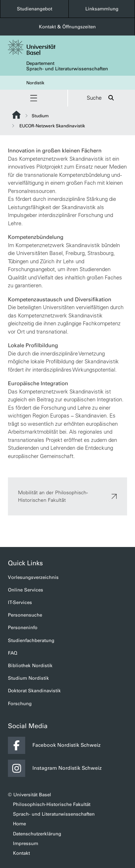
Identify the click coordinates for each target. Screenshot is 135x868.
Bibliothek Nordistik (30, 666)
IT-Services (20, 602)
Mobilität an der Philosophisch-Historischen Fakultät (67, 496)
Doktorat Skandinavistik (34, 691)
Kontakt (21, 853)
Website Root (16, 115)
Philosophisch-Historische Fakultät (52, 804)
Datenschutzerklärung (37, 834)
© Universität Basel (30, 795)
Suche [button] (101, 98)
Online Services (26, 590)
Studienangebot (35, 9)
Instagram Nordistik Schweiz (55, 768)
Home (19, 824)
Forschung (20, 704)
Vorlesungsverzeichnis (33, 577)
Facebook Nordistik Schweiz (54, 745)
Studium (40, 116)
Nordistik (35, 83)
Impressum (26, 843)
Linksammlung (102, 9)
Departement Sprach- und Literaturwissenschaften (67, 66)
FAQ (13, 653)
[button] (34, 98)
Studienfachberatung (31, 640)
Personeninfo (23, 628)
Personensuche (25, 615)
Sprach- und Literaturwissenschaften (54, 814)
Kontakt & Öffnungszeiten (67, 27)
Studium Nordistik (28, 678)
